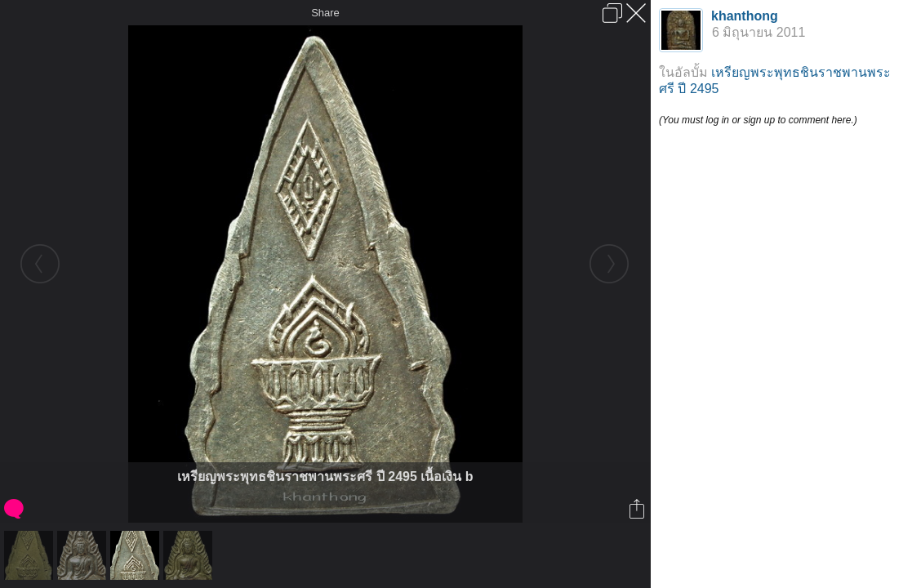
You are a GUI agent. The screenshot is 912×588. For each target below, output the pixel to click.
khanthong (745, 16)
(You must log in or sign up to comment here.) (758, 120)
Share (325, 13)
